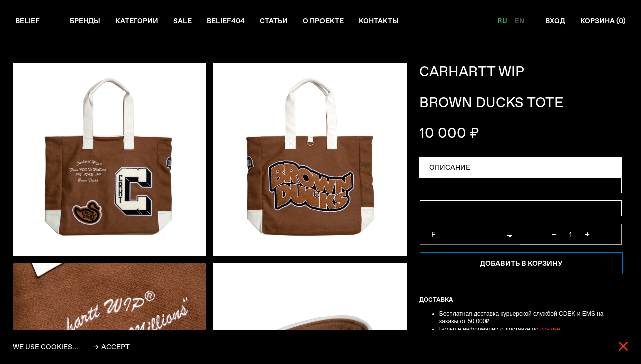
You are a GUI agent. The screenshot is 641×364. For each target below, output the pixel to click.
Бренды (85, 21)
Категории (137, 21)
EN (520, 21)
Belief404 (226, 21)
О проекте (323, 21)
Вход (555, 21)
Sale (183, 21)
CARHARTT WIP (472, 71)
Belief (27, 21)
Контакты (379, 21)
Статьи (274, 21)
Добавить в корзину (521, 263)
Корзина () (603, 21)
